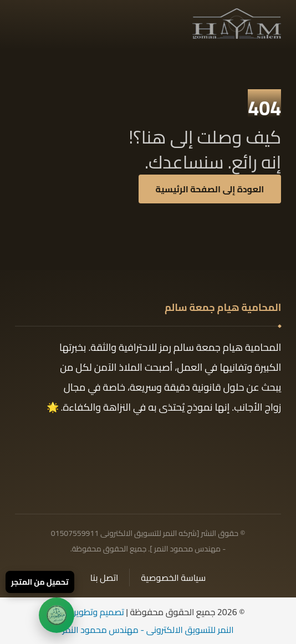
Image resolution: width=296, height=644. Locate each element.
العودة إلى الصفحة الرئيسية (210, 189)
